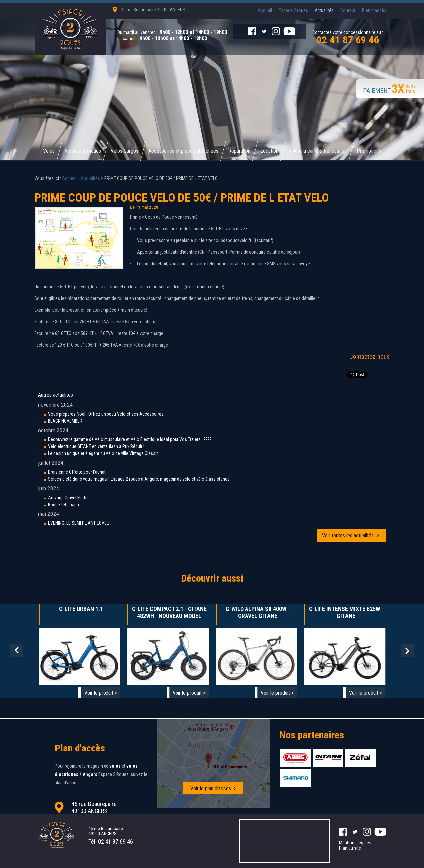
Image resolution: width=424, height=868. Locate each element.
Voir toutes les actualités (348, 536)
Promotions (369, 151)
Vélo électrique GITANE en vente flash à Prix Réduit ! (96, 446)
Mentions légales (355, 843)
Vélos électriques (83, 151)
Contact (348, 10)
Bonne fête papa (64, 505)
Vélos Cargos (125, 151)
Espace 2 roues (293, 10)
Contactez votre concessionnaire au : (348, 37)
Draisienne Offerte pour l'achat (77, 472)
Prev (16, 650)
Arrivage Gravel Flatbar (69, 498)
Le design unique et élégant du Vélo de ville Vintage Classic (103, 453)
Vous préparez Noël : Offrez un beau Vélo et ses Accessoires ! (107, 414)
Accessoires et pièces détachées (183, 151)
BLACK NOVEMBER (65, 421)
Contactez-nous (369, 357)
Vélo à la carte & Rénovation (318, 151)
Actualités (324, 10)
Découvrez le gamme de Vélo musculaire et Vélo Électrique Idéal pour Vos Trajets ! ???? (130, 439)
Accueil (265, 10)
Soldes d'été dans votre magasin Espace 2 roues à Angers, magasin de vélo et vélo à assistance (139, 479)
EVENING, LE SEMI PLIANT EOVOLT (79, 523)
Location (269, 151)
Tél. (111, 842)
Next (408, 650)
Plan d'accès (374, 10)
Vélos (49, 151)
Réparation (239, 151)
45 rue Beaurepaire (153, 10)
